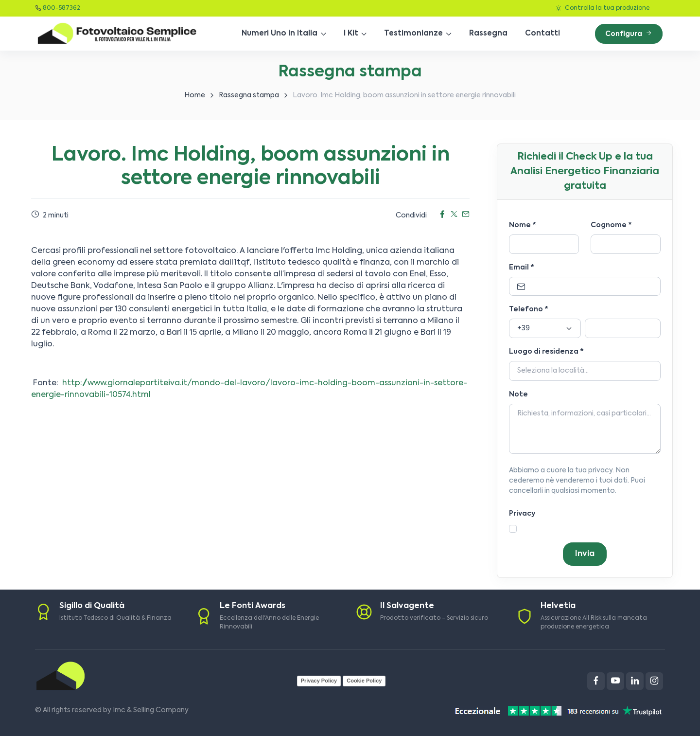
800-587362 (61, 8)
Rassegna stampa (249, 95)
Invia (585, 554)
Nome (523, 225)
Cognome (611, 225)
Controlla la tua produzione (603, 8)
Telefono (529, 309)
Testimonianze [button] (413, 33)
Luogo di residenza (546, 352)
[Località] (585, 371)
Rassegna (488, 33)
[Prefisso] (545, 328)
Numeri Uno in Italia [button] (280, 33)
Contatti (542, 33)
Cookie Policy (364, 681)
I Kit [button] (351, 33)
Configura (629, 33)
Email (522, 268)
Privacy (522, 514)
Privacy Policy (319, 681)
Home (195, 95)
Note (518, 395)
